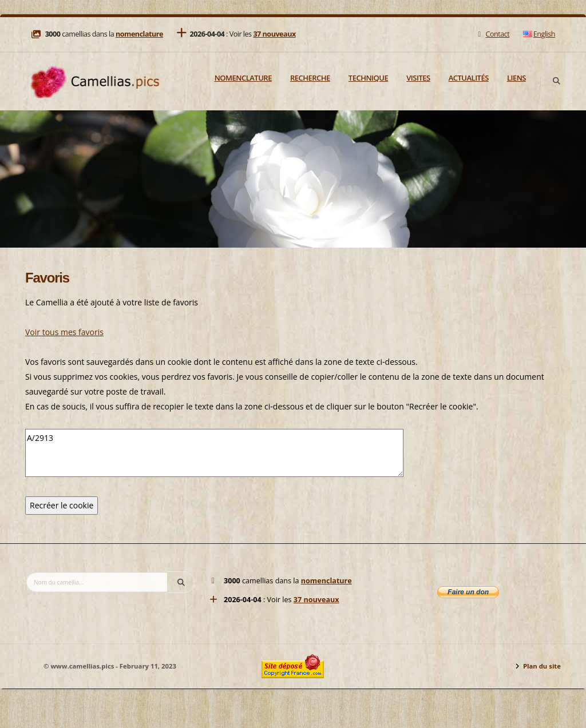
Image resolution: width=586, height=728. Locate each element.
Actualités (469, 78)
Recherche (310, 78)
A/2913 (214, 453)
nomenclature (139, 34)
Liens (516, 78)
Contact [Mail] (492, 34)
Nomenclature (243, 78)
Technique (368, 78)
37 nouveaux (274, 34)
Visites (418, 78)
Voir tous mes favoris (64, 332)
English (539, 34)
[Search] (556, 81)
